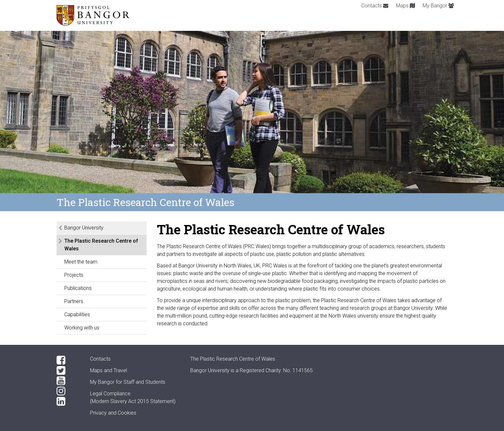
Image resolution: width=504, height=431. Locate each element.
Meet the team (81, 262)
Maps (405, 6)
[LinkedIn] (68, 401)
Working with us (82, 328)
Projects (74, 275)
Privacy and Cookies (113, 413)
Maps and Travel (108, 370)
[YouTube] (68, 381)
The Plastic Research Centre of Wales (101, 245)
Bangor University (84, 228)
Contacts (375, 6)
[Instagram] (68, 391)
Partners (74, 301)
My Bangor (438, 6)
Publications (78, 288)
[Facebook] (68, 360)
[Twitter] (68, 371)
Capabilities (77, 314)
